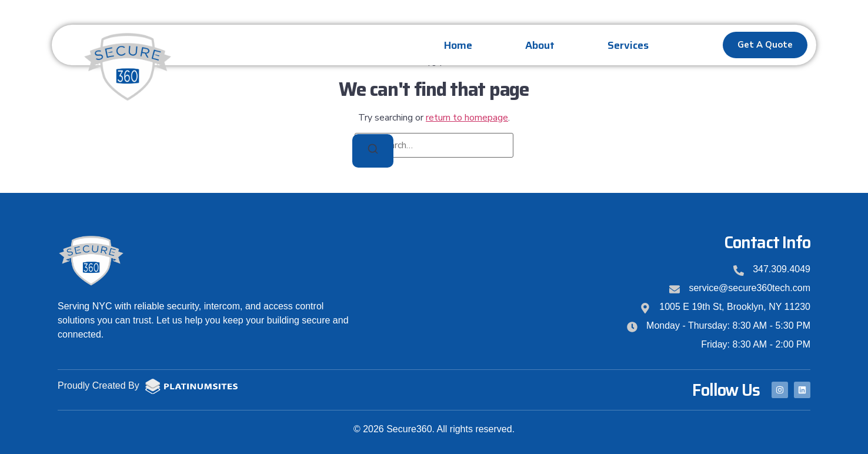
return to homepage (467, 118)
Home (458, 45)
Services (628, 45)
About (540, 45)
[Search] (373, 151)
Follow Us (726, 390)
